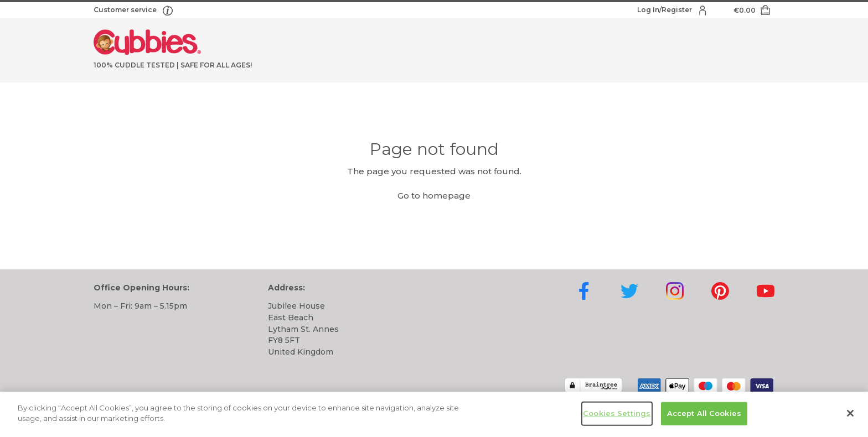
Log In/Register (665, 10)
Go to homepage (434, 196)
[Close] (850, 415)
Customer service (126, 10)
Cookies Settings (617, 415)
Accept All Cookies (704, 415)
